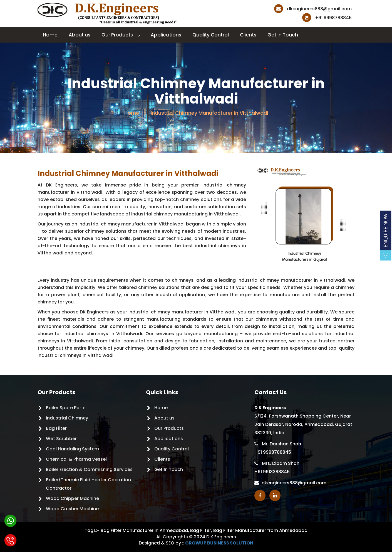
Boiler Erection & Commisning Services (89, 469)
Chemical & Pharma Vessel (76, 459)
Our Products (121, 35)
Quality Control (211, 35)
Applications (166, 35)
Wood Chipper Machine (72, 498)
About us (80, 35)
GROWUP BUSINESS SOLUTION (219, 543)
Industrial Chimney (67, 418)
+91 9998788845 (327, 18)
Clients (248, 35)
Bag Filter (56, 428)
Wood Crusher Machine (72, 509)
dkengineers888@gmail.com (313, 9)
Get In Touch (283, 35)
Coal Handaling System (72, 449)
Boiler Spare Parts (66, 408)
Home (50, 35)
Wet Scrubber (61, 439)
